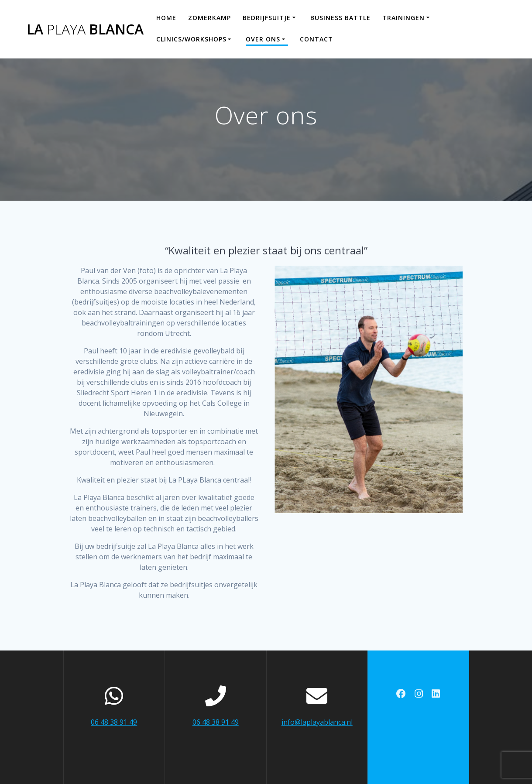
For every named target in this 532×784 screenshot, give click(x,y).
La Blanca (85, 29)
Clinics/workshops (191, 39)
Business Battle (340, 18)
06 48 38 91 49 (114, 722)
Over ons (263, 39)
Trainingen (403, 18)
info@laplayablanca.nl (317, 722)
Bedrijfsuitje (267, 18)
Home (166, 18)
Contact (316, 39)
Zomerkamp (209, 18)
